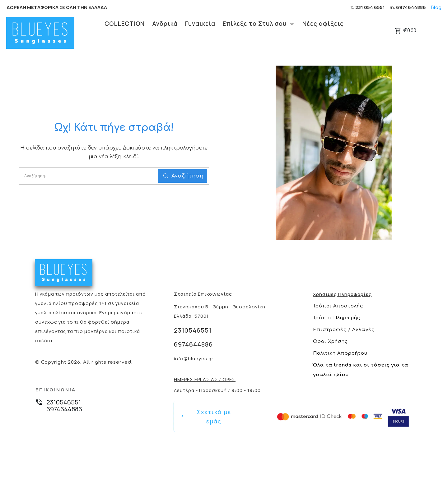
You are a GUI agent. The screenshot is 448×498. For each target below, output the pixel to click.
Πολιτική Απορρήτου (340, 353)
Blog (436, 8)
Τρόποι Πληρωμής (337, 318)
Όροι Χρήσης (330, 341)
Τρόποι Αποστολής (338, 306)
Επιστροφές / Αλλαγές (344, 330)
